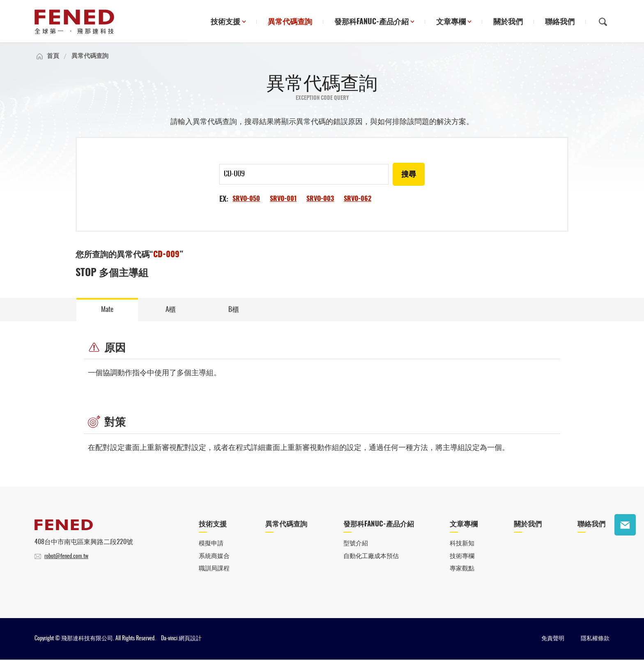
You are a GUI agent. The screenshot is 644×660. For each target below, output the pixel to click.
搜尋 (409, 175)
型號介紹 (356, 544)
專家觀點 (462, 569)
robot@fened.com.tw (66, 557)
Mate (107, 310)
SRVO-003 (320, 199)
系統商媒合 (214, 557)
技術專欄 (462, 557)
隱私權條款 (595, 639)
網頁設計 (190, 639)
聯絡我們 (560, 22)
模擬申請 (211, 544)
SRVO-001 (283, 199)
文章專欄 (451, 22)
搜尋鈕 (603, 22)
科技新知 (462, 544)
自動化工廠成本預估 (371, 557)
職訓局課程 (214, 569)
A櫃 (171, 310)
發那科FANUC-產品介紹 (371, 22)
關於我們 (508, 22)
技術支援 (225, 22)
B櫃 (234, 310)
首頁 (53, 56)
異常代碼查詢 (290, 22)
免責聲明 (553, 639)
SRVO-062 (358, 199)
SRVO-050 (246, 199)
